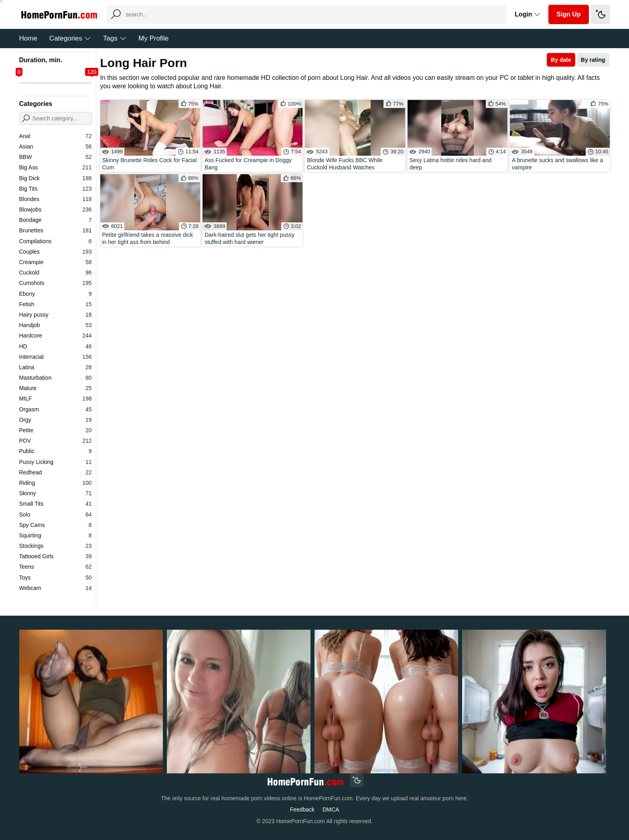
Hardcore (56, 336)
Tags (115, 38)
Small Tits (56, 504)
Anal (56, 136)
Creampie (56, 262)
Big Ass (56, 167)
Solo (56, 515)
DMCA (331, 809)
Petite (56, 430)
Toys (56, 578)
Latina (56, 367)
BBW (56, 157)
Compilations (56, 241)
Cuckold (56, 273)
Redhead (56, 472)
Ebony (56, 294)
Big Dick (56, 178)
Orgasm (56, 409)
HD (56, 346)
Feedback (302, 809)
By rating (593, 60)
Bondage (56, 220)
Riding (56, 483)
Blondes (56, 199)
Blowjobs (56, 209)
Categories (70, 38)
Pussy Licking (56, 462)
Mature (56, 388)
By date (561, 60)
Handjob (56, 325)
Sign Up (568, 14)
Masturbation (56, 378)
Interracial (56, 357)
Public (56, 451)
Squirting (56, 535)
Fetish (56, 304)
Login (528, 14)
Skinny (56, 493)
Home (28, 38)
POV (56, 441)
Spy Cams (56, 525)
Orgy (56, 420)
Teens (56, 567)
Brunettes (56, 230)
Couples (56, 252)
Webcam (56, 588)
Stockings (56, 546)
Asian (56, 146)
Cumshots (56, 283)
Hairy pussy (56, 315)
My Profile (154, 38)
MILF (56, 399)
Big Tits (56, 189)
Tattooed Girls (56, 556)
